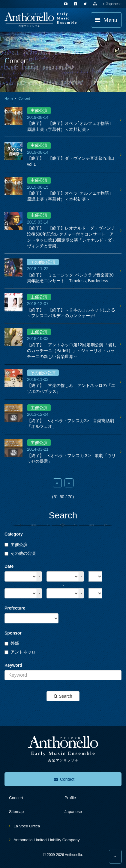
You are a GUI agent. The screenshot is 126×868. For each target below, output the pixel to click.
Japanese (112, 4)
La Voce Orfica (27, 826)
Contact (64, 779)
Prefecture (15, 608)
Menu (106, 20)
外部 (12, 643)
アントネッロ (20, 652)
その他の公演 (20, 553)
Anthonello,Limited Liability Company (46, 840)
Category (14, 534)
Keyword (13, 665)
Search (63, 696)
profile (70, 798)
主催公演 (16, 545)
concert (16, 798)
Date (9, 566)
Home (9, 98)
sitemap (16, 812)
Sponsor (13, 633)
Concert (24, 98)
